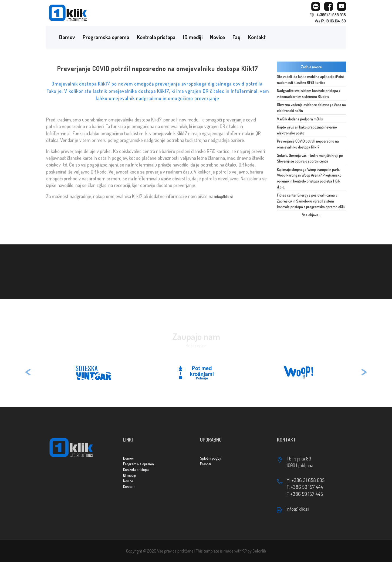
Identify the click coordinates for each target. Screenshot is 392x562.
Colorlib (259, 551)
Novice (217, 37)
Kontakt (257, 37)
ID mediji (193, 37)
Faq (236, 37)
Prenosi (205, 464)
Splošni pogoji (211, 458)
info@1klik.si (224, 198)
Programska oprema (106, 37)
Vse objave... (311, 216)
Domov (67, 37)
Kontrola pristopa (156, 37)
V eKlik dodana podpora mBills (300, 120)
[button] (28, 373)
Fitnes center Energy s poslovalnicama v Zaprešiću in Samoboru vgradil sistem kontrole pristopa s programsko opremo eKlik (311, 202)
